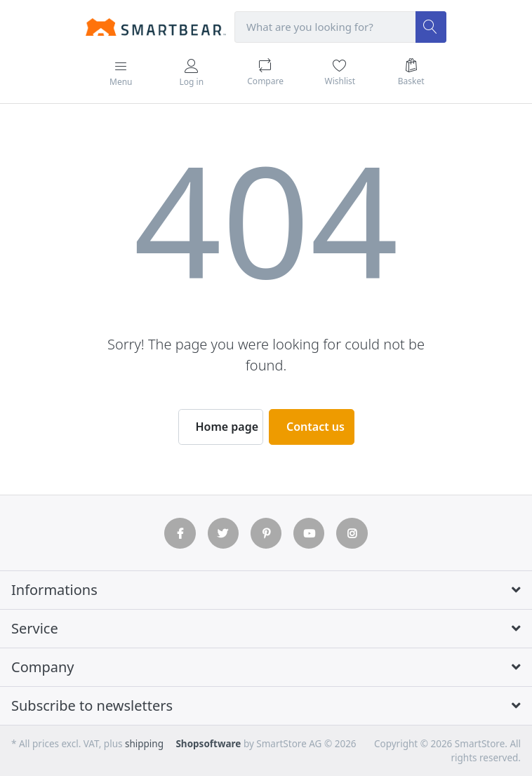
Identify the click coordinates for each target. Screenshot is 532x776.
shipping (144, 744)
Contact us (315, 427)
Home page (227, 427)
